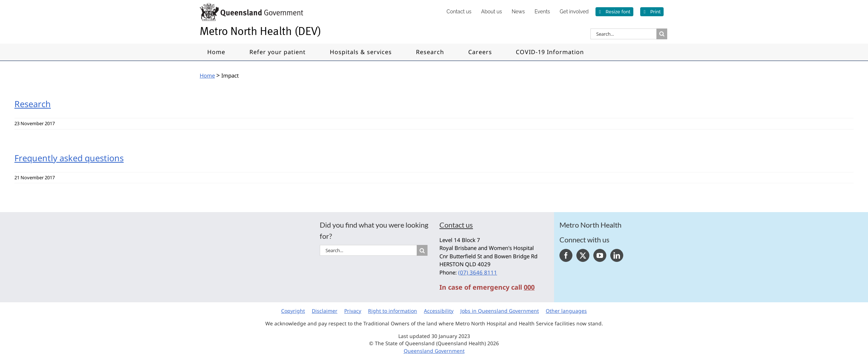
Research (33, 104)
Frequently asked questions (69, 158)
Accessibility (439, 311)
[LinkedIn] (617, 255)
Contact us (456, 225)
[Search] (662, 34)
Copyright (293, 311)
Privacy (353, 311)
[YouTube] (600, 255)
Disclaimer (325, 311)
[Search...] (623, 34)
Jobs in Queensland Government (500, 311)
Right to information (393, 311)
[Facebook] (566, 255)
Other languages (566, 311)
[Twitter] (583, 255)
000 (529, 287)
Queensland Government (434, 351)
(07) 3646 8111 (478, 272)
